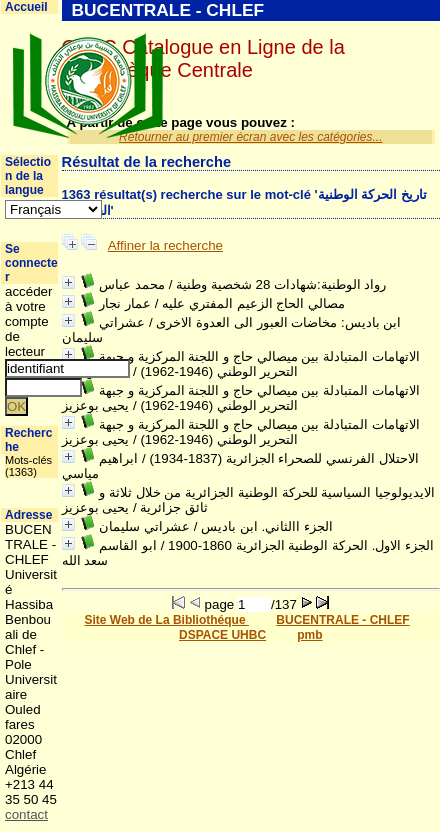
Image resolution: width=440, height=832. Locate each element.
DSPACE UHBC (222, 635)
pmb (309, 635)
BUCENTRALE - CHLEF (342, 620)
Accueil (26, 7)
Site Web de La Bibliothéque (166, 620)
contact (26, 814)
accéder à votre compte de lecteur (28, 321)
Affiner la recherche (165, 245)
